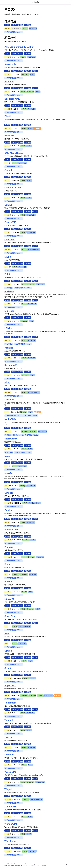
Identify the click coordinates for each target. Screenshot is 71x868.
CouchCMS (10, 222)
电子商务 (9, 452)
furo (19, 866)
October (9, 493)
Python (25, 432)
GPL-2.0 (33, 29)
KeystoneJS (11, 365)
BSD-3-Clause (24, 626)
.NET (24, 661)
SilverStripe (11, 616)
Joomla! (9, 348)
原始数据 (44, 866)
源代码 (28, 25)
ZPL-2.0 (33, 574)
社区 (14, 25)
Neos (7, 456)
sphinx (15, 866)
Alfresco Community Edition (19, 47)
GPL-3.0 (22, 466)
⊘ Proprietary (34, 250)
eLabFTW (9, 291)
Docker (30, 92)
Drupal (8, 257)
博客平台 (9, 288)
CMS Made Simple (14, 153)
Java (23, 57)
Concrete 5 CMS (13, 188)
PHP (25, 29)
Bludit (8, 116)
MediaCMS (10, 419)
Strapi (8, 668)
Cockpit (9, 170)
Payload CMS (11, 530)
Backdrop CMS (12, 99)
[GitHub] (66, 865)
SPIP (7, 633)
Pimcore (9, 547)
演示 (35, 71)
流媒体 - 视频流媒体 (13, 435)
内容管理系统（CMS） (14, 32)
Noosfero (9, 473)
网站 (20, 25)
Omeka (8, 510)
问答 (7, 25)
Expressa (9, 311)
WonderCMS (11, 824)
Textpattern (10, 703)
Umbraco (9, 755)
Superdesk (10, 685)
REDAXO (9, 599)
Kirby (7, 382)
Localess (9, 400)
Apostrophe (11, 64)
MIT (32, 74)
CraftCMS (9, 239)
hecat (11, 866)
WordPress (10, 841)
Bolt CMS (9, 136)
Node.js (25, 74)
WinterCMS (10, 807)
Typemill (9, 720)
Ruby (22, 486)
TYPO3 (8, 737)
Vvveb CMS (10, 772)
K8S (32, 284)
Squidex (9, 651)
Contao (8, 205)
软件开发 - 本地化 (30, 416)
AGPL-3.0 (40, 284)
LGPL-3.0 (31, 57)
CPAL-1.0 (31, 232)
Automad (9, 82)
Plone (7, 564)
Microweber (11, 439)
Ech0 (7, 274)
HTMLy (8, 328)
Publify (8, 582)
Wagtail (8, 789)
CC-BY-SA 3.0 (29, 866)
